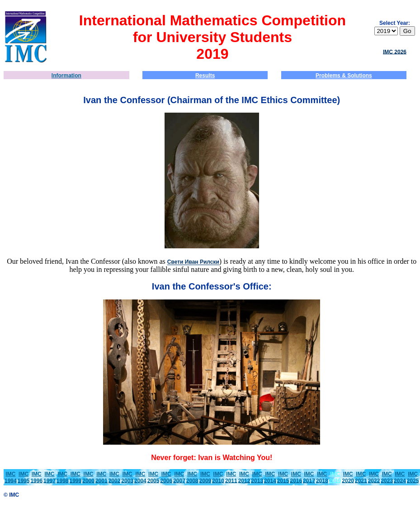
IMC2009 (205, 477)
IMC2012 (244, 477)
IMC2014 (270, 477)
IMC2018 (322, 477)
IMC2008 (192, 477)
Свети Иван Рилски (193, 262)
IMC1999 (76, 477)
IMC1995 (24, 477)
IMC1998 (63, 477)
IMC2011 (231, 477)
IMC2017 (309, 477)
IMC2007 (179, 477)
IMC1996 (36, 477)
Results (205, 76)
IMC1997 (50, 477)
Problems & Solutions (344, 76)
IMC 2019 (335, 477)
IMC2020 (348, 477)
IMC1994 (11, 477)
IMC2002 (115, 477)
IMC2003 (127, 477)
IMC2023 (387, 477)
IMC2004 (140, 477)
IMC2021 (361, 477)
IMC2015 (283, 477)
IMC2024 (400, 477)
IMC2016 (296, 477)
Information (66, 76)
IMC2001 (101, 477)
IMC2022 (374, 477)
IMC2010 (218, 477)
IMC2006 (166, 477)
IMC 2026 (395, 52)
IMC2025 (413, 477)
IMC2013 (257, 477)
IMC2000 (88, 477)
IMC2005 (153, 477)
